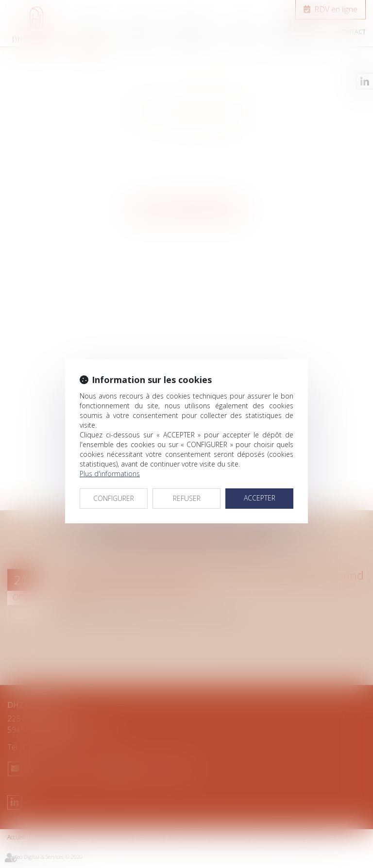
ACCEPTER (260, 498)
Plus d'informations (110, 474)
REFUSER (187, 498)
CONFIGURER (114, 498)
